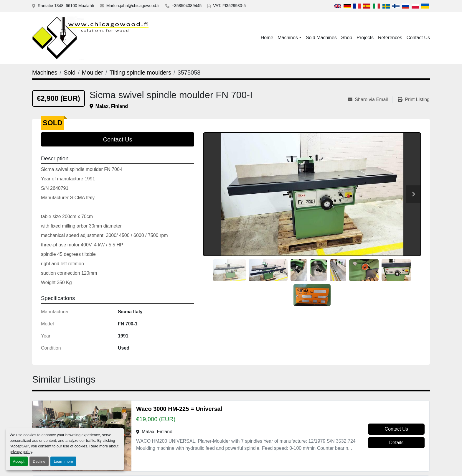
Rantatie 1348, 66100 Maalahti (66, 6)
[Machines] (45, 73)
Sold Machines (321, 38)
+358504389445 (187, 6)
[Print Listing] (414, 100)
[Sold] (70, 73)
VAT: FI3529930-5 (229, 6)
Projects (365, 38)
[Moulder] (93, 73)
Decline (39, 461)
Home (267, 38)
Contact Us (418, 38)
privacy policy (21, 452)
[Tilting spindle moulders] (140, 73)
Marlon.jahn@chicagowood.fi (133, 6)
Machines (288, 38)
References (390, 38)
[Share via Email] (370, 100)
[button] (289, 38)
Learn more (63, 461)
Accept (19, 461)
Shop (347, 38)
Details (396, 443)
